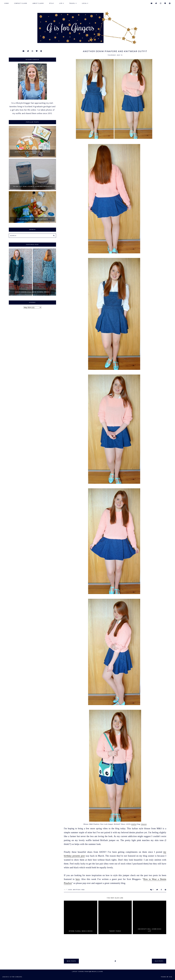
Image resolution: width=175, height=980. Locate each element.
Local (84, 3)
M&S (83, 890)
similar (134, 824)
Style (52, 3)
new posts (71, 961)
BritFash (77, 890)
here (78, 879)
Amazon (144, 824)
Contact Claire (21, 3)
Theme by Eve (167, 977)
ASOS (70, 890)
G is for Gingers (15, 977)
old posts (159, 961)
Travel (72, 3)
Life (61, 3)
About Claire (38, 3)
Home (7, 3)
